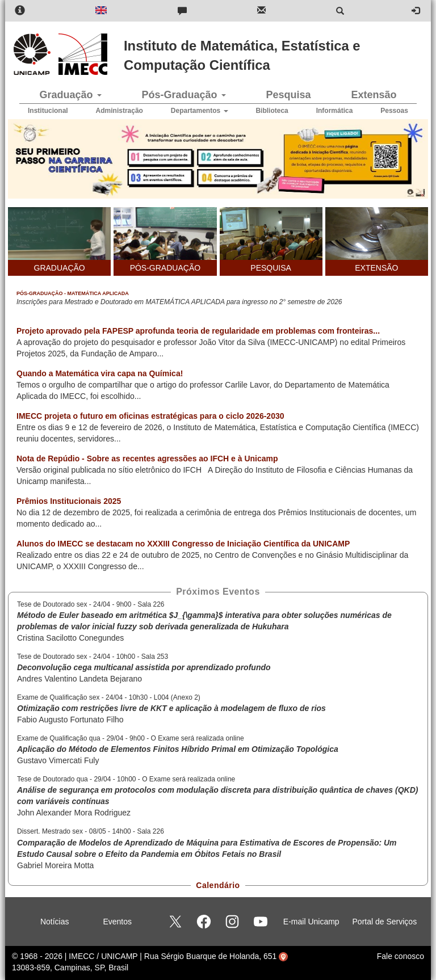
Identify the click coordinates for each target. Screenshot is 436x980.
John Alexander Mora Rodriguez (74, 813)
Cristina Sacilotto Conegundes (70, 638)
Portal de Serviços (385, 922)
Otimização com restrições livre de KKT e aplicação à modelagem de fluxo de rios (171, 708)
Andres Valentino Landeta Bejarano (79, 679)
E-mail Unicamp (311, 922)
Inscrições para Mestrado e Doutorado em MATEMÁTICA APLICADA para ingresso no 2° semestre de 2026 (179, 302)
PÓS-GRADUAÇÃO (165, 268)
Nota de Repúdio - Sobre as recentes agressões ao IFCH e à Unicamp (147, 459)
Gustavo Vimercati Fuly (58, 760)
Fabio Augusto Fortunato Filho (70, 720)
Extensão (374, 95)
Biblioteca (272, 111)
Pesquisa (288, 95)
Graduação (70, 95)
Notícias (55, 922)
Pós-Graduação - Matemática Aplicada (73, 293)
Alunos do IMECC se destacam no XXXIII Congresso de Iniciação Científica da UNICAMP (183, 544)
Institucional (48, 111)
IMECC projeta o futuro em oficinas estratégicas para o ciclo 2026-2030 (150, 416)
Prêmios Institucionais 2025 (69, 501)
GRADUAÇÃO (60, 268)
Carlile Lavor (247, 385)
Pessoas (394, 111)
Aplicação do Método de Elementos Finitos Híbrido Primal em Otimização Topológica (178, 749)
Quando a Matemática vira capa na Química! (100, 373)
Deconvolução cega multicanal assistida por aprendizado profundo (144, 667)
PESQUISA (271, 268)
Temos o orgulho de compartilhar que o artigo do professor (121, 385)
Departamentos (200, 111)
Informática (335, 111)
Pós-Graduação (183, 95)
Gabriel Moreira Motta (55, 865)
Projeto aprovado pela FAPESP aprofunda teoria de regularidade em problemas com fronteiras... (198, 331)
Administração (120, 111)
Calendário (218, 885)
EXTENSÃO (376, 268)
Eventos (117, 922)
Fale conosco (401, 956)
